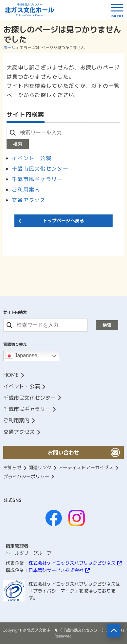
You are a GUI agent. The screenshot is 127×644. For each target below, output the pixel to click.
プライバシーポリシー (26, 477)
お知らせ (12, 467)
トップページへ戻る (63, 221)
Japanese (21, 356)
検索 (18, 144)
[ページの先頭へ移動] (114, 631)
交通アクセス (29, 200)
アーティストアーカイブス (86, 467)
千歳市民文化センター (40, 169)
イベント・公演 (32, 158)
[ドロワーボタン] (117, 10)
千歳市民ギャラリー (37, 179)
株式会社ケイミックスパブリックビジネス (72, 563)
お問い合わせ (63, 452)
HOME (11, 375)
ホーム (9, 48)
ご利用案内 (26, 190)
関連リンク (40, 467)
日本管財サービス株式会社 (56, 570)
